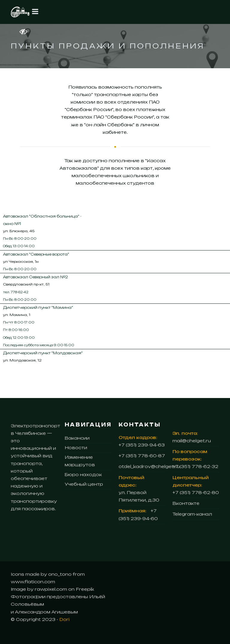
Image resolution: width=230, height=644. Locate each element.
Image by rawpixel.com (39, 589)
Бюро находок (83, 474)
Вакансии (77, 438)
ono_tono (60, 574)
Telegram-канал (192, 514)
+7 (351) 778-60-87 (142, 456)
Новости (76, 448)
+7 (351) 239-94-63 (142, 445)
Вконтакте (186, 503)
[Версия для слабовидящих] (16, 31)
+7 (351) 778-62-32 (195, 466)
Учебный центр (84, 484)
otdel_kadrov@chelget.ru (149, 466)
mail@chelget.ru (192, 441)
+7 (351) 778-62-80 (196, 492)
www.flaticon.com (33, 582)
